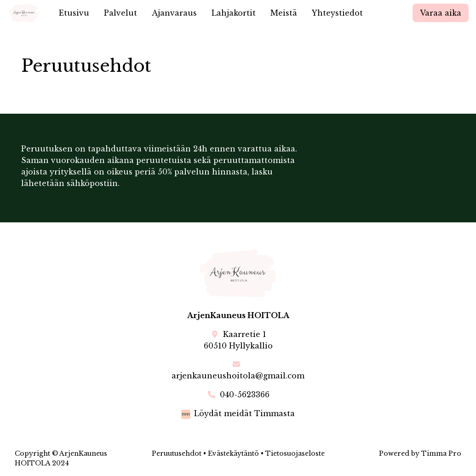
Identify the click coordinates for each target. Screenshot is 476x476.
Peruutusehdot (177, 453)
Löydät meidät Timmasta (244, 413)
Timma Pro (441, 453)
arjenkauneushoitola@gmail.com (238, 376)
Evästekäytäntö (233, 453)
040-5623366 (245, 395)
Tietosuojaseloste (295, 453)
